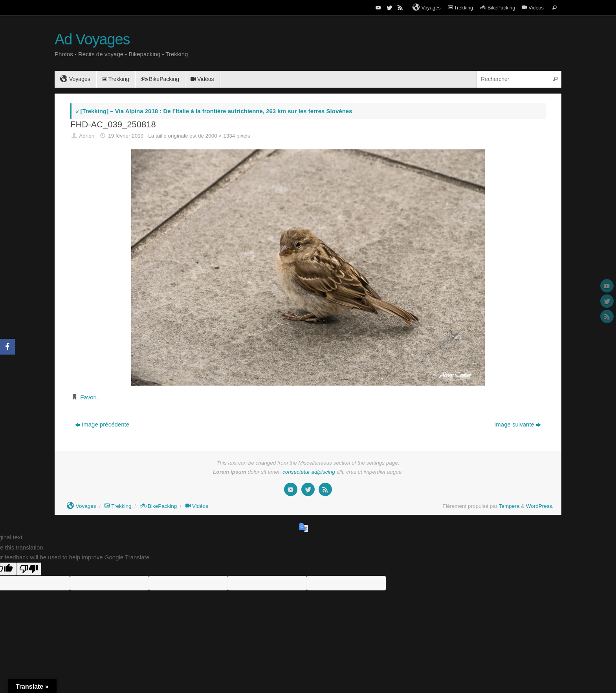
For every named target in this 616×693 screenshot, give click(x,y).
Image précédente (102, 424)
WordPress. (540, 506)
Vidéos (533, 8)
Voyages (427, 7)
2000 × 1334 (220, 136)
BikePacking (498, 8)
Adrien (87, 136)
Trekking (460, 8)
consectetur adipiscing (309, 472)
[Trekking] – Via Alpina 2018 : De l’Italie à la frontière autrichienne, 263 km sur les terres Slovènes (214, 111)
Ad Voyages (92, 40)
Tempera (509, 506)
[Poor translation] (29, 569)
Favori (88, 397)
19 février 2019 (126, 136)
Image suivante (518, 424)
